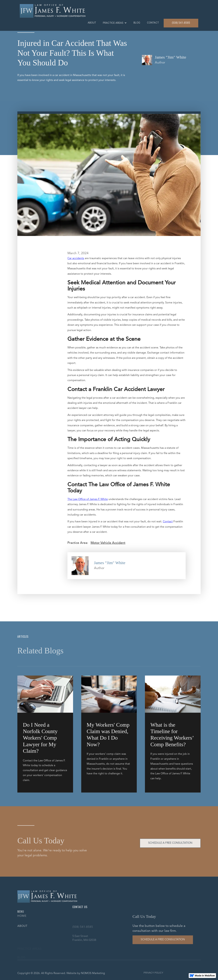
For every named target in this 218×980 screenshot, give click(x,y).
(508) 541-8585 (181, 23)
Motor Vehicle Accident (108, 543)
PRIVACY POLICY (153, 973)
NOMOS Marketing (93, 973)
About (92, 23)
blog (137, 23)
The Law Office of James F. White (88, 499)
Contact (168, 522)
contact (153, 23)
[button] (115, 23)
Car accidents (76, 258)
